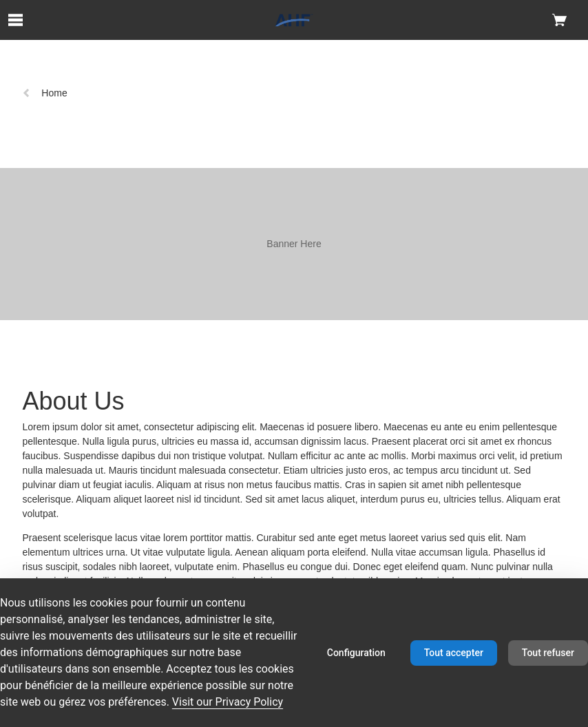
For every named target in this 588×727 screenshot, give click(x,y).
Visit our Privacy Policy (228, 702)
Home (44, 93)
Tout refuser (548, 653)
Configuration (356, 653)
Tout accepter (454, 653)
